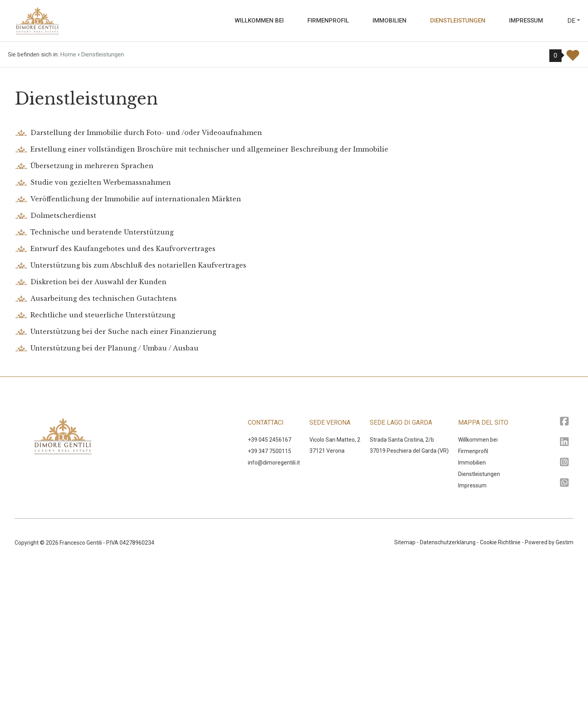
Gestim (565, 688)
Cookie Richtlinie (500, 688)
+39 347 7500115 (270, 596)
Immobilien (390, 21)
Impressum (526, 21)
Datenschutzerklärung (448, 688)
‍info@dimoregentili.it (274, 608)
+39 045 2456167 (270, 585)
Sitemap (405, 688)
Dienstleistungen (458, 21)
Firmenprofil (328, 21)
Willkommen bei (259, 21)
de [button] (571, 21)
